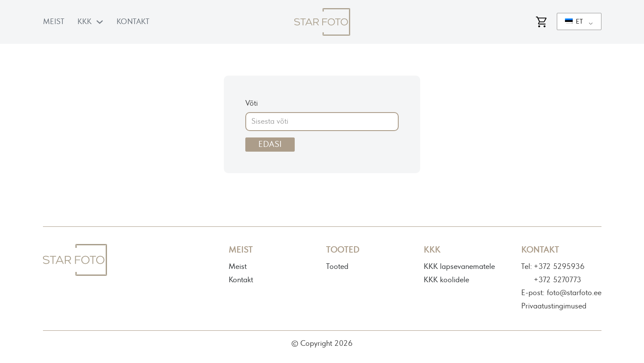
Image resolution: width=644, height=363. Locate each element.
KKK (84, 22)
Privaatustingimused (554, 306)
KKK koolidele (446, 280)
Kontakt (133, 22)
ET (574, 21)
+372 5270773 (557, 280)
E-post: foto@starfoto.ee (561, 293)
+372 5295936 (559, 267)
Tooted (337, 267)
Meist (54, 22)
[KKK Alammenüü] (100, 22)
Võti (252, 104)
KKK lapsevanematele (459, 267)
